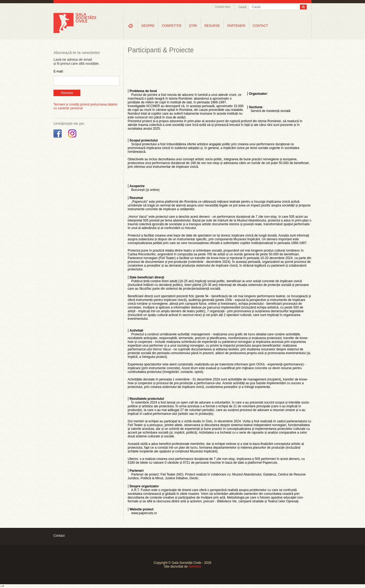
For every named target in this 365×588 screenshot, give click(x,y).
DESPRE (148, 26)
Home (131, 26)
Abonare (67, 93)
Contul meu (223, 7)
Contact (59, 536)
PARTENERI (236, 26)
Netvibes (195, 567)
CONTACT (260, 26)
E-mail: (58, 71)
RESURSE (212, 26)
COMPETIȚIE (172, 26)
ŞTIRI (193, 26)
